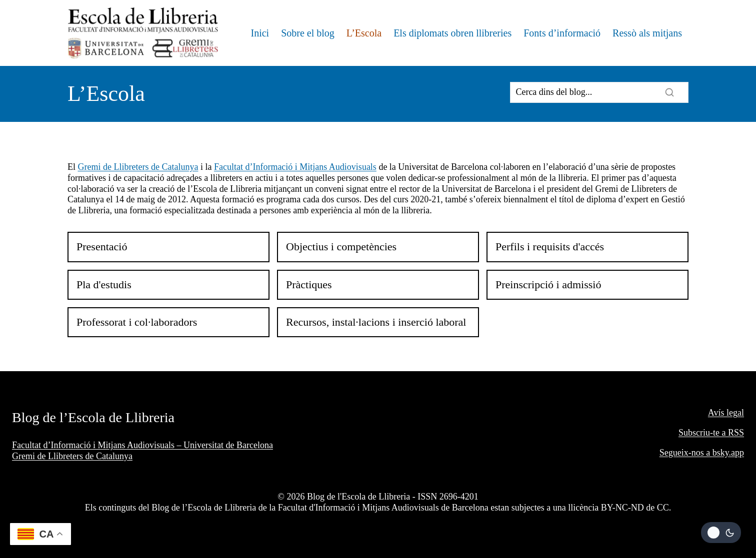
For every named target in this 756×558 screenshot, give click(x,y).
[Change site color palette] (721, 533)
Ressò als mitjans (647, 33)
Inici (260, 33)
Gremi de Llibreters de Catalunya (138, 167)
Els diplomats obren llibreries (452, 33)
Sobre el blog (308, 33)
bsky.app (728, 453)
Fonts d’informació (562, 33)
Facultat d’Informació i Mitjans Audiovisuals (295, 167)
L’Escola (364, 33)
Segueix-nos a (686, 453)
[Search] (599, 92)
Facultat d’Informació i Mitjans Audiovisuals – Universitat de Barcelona (142, 445)
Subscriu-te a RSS (711, 433)
